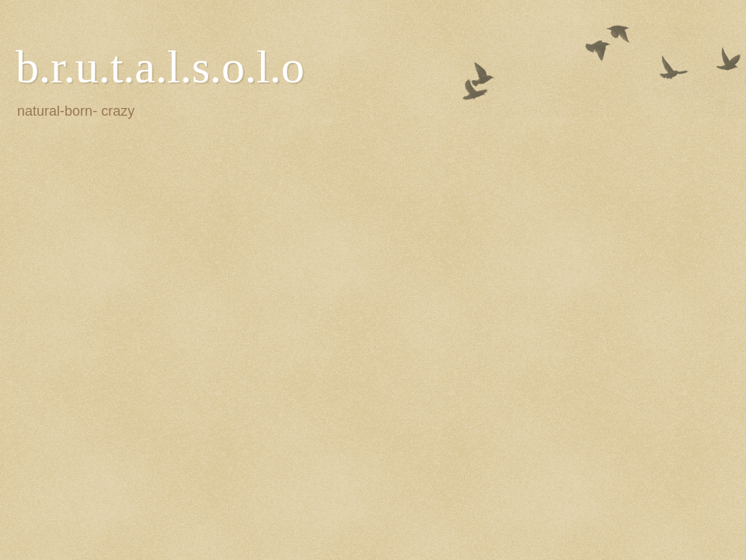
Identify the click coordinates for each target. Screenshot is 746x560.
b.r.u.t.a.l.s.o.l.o (160, 67)
